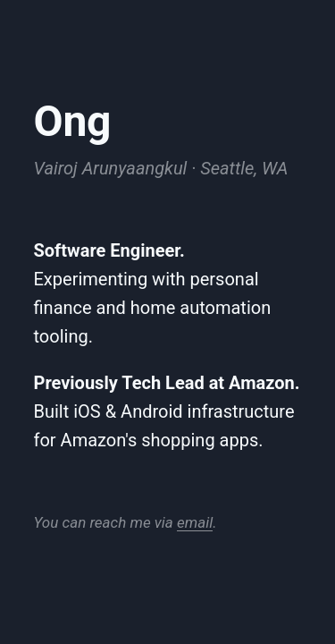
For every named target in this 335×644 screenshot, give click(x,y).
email (195, 522)
